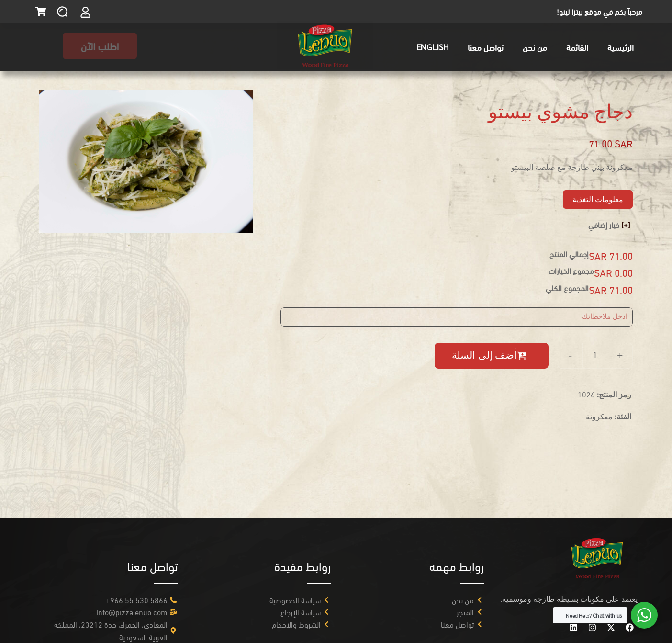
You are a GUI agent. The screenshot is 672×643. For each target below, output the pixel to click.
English (432, 47)
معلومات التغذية (598, 199)
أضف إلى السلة (484, 355)
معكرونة (599, 416)
